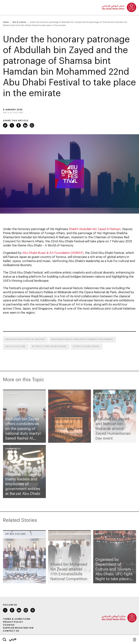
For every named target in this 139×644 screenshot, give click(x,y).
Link (5, 125)
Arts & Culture (19, 22)
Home (6, 22)
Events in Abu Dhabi (86, 346)
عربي (13, 639)
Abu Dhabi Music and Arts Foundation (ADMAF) (82, 339)
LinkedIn (25, 125)
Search (4, 640)
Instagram (26, 610)
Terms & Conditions (17, 619)
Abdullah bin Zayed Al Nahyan (25, 339)
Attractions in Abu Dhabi (49, 346)
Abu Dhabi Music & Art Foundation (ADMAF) (53, 253)
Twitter (12, 125)
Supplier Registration (18, 628)
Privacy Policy (13, 622)
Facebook (19, 125)
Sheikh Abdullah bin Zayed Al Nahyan (95, 229)
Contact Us (11, 631)
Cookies (9, 625)
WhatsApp (32, 125)
